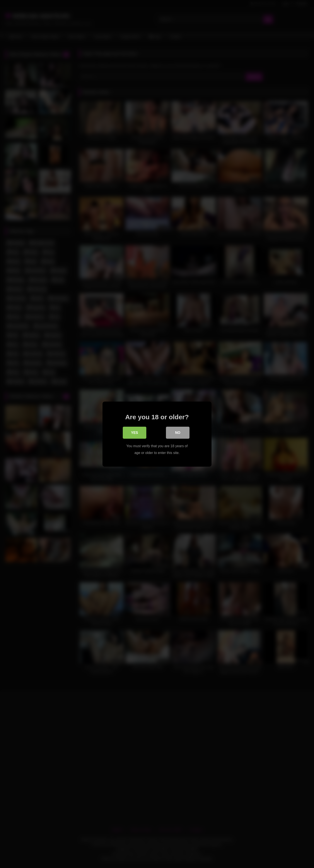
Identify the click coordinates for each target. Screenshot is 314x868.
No (178, 433)
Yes (135, 433)
